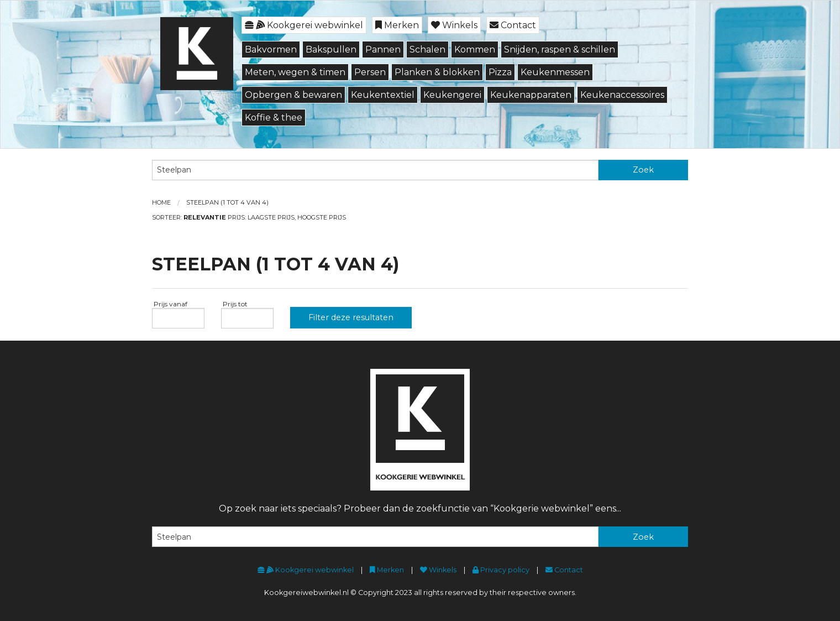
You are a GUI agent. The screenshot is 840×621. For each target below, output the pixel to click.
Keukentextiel (383, 95)
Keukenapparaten (531, 95)
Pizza (500, 72)
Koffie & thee (274, 118)
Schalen (427, 49)
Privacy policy (501, 570)
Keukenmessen (555, 72)
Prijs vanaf (170, 304)
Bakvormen (271, 49)
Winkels (454, 25)
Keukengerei (452, 95)
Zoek (643, 170)
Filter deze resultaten (351, 317)
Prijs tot (234, 304)
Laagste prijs (271, 217)
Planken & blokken (437, 72)
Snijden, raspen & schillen (560, 49)
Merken (397, 25)
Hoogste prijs (322, 217)
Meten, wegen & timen (295, 72)
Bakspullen (331, 49)
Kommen (475, 49)
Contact (513, 25)
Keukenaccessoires (622, 95)
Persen (370, 72)
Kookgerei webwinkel (304, 25)
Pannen (383, 49)
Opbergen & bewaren (293, 95)
